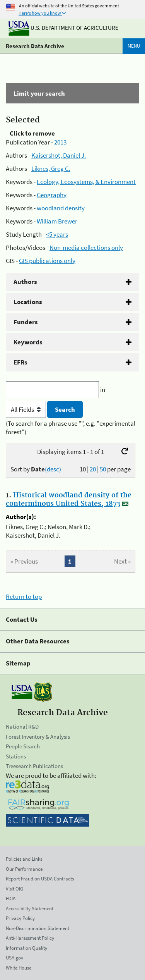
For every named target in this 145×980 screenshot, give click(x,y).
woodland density (61, 208)
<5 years (57, 234)
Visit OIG (14, 889)
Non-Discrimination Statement (38, 928)
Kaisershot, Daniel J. (59, 155)
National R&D (22, 726)
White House (19, 968)
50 (103, 469)
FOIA (11, 898)
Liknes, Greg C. (51, 168)
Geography (52, 195)
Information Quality (26, 948)
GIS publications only (47, 261)
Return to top (24, 597)
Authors (25, 282)
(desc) (53, 469)
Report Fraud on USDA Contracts (40, 879)
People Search (23, 746)
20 (93, 469)
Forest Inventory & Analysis (38, 737)
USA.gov (14, 958)
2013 (60, 142)
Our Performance (24, 869)
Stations (16, 756)
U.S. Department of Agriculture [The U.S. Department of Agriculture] (63, 28)
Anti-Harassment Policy (30, 938)
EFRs (20, 362)
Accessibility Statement (30, 909)
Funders (26, 322)
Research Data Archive (35, 46)
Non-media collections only (86, 248)
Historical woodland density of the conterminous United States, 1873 (69, 500)
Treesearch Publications (34, 766)
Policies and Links (24, 859)
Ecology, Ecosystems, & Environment (86, 182)
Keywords (28, 342)
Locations (28, 302)
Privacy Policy (20, 918)
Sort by (36, 469)
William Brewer (57, 221)
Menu (134, 46)
